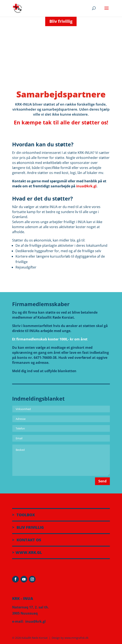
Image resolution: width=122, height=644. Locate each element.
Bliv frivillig (61, 21)
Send (102, 481)
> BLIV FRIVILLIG (28, 527)
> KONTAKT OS (27, 540)
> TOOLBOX (24, 515)
